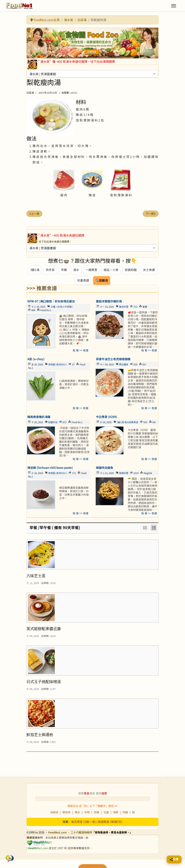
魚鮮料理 (124, 474)
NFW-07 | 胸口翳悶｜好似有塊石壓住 (51, 302)
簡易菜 (66, 813)
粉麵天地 (53, 423)
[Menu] (174, 6)
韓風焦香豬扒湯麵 (39, 417)
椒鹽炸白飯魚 (105, 468)
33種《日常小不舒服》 (62, 307)
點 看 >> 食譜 (81, 351)
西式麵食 (124, 365)
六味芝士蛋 (36, 576)
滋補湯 (54, 813)
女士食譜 (149, 270)
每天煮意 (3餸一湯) (84, 822)
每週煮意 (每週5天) (110, 822)
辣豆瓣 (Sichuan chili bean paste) (50, 468)
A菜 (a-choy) (36, 360)
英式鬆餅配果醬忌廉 (44, 629)
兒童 (106, 813)
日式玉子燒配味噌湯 (44, 682)
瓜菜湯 (30, 93)
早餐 (64, 270)
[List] (154, 528)
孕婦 (87, 813)
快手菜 (50, 270)
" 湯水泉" (45, 61)
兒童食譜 (83, 281)
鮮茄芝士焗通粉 (40, 735)
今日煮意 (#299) (106, 417)
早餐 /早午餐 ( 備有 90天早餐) (55, 528)
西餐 (97, 813)
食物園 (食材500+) (58, 365)
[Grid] (145, 528)
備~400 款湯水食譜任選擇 (69, 61)
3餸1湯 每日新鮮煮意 (128, 423)
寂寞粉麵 (131, 270)
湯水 (76, 270)
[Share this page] (174, 859)
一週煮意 (91, 270)
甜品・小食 (111, 270)
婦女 (77, 813)
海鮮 (116, 813)
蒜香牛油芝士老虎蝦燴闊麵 (113, 360)
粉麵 (125, 813)
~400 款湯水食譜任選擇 (68, 235)
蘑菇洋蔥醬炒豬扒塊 (109, 302)
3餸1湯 (34, 270)
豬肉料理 (124, 307)
